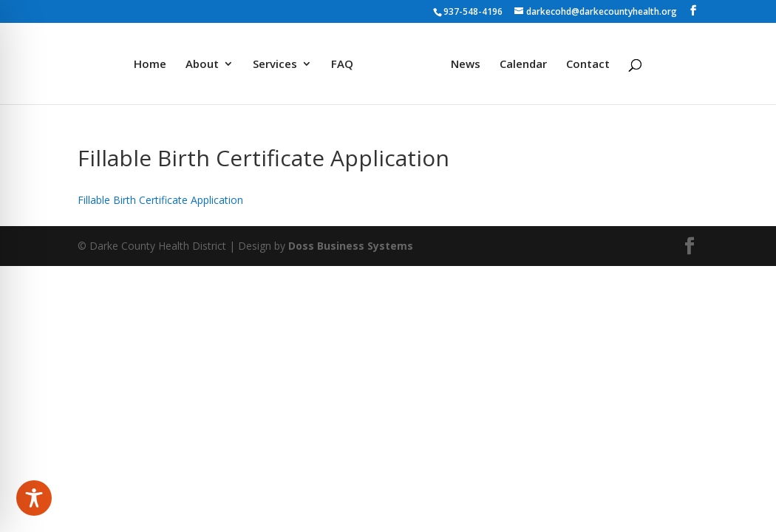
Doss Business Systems (351, 246)
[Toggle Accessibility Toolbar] (34, 498)
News (466, 65)
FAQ (342, 65)
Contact (588, 65)
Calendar (523, 65)
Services (275, 65)
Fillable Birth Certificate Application (160, 200)
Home (150, 65)
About (202, 65)
